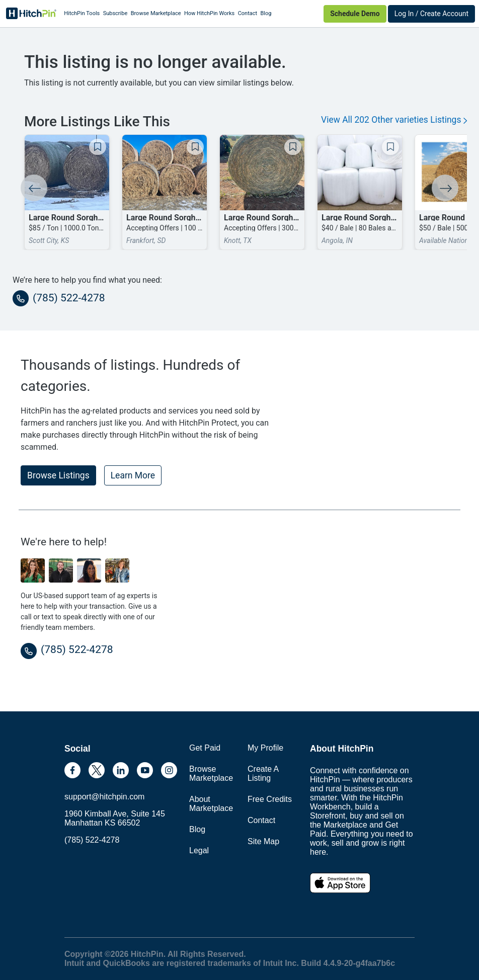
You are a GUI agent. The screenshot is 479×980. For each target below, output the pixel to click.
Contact (248, 13)
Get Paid (205, 748)
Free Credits (270, 799)
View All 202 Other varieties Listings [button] (394, 120)
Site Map (263, 841)
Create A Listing (263, 773)
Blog (266, 13)
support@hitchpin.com (104, 797)
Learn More (133, 475)
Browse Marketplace (156, 13)
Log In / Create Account (431, 14)
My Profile (265, 748)
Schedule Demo (355, 14)
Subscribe (115, 13)
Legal (199, 850)
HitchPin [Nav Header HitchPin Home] (31, 14)
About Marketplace (211, 804)
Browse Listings (58, 475)
